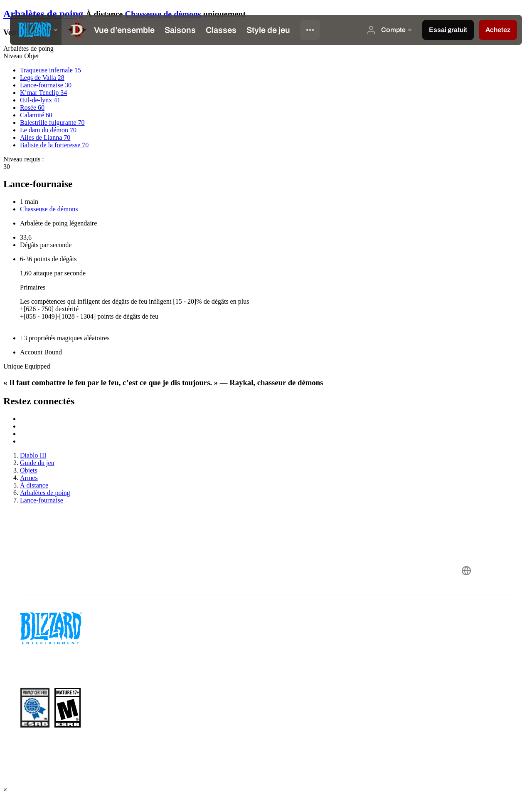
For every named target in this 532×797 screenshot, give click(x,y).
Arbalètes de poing (44, 14)
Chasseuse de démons (163, 14)
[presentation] (36, 30)
